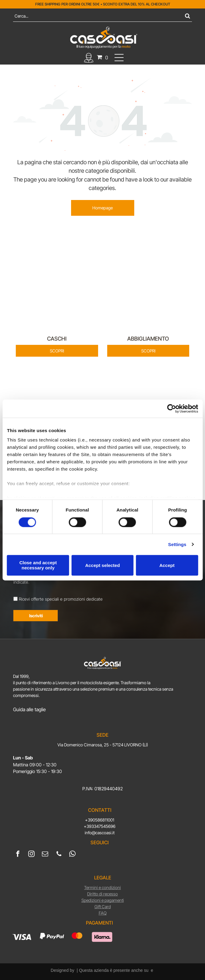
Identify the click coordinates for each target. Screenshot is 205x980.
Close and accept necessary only (38, 565)
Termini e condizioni (102, 887)
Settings (177, 544)
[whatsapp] (72, 855)
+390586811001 (100, 820)
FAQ (103, 913)
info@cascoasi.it (100, 833)
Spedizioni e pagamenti (103, 900)
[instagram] (31, 855)
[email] (45, 855)
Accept (167, 565)
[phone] (59, 855)
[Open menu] (119, 58)
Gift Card (103, 907)
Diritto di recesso (102, 894)
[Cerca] (102, 16)
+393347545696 (100, 826)
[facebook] (18, 855)
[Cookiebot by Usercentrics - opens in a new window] (171, 408)
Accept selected (102, 565)
